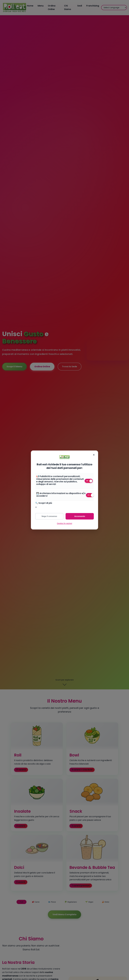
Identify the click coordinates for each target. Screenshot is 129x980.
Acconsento (80, 516)
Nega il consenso (49, 516)
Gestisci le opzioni (65, 523)
